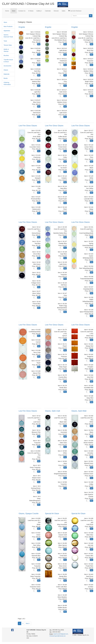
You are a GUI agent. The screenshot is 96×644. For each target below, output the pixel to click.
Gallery (39, 11)
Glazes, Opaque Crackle (29, 514)
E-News (31, 11)
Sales (63, 11)
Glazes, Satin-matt (53, 411)
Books (6, 78)
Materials (7, 74)
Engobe (22, 27)
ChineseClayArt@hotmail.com (58, 636)
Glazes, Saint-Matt (79, 411)
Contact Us (22, 11)
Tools (5, 41)
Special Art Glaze (52, 514)
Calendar (48, 11)
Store (14, 11)
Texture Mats (8, 45)
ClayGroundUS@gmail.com (61, 634)
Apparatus (7, 31)
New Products (8, 26)
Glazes (6, 70)
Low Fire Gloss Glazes (28, 126)
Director (56, 11)
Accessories (7, 66)
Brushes (6, 55)
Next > (28, 623)
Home (7, 11)
